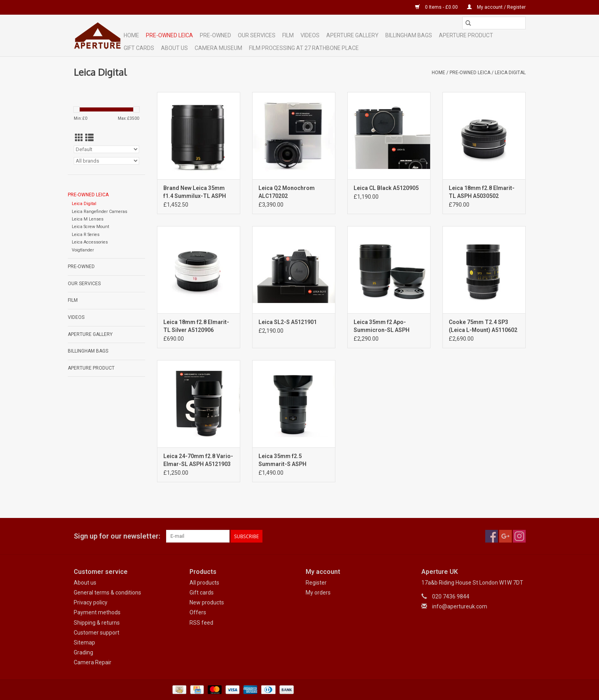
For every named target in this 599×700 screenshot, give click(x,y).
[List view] (89, 138)
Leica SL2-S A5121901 (288, 322)
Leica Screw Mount (90, 227)
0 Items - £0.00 (437, 7)
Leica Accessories (90, 242)
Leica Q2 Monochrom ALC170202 (287, 192)
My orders (318, 593)
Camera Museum (218, 48)
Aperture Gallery (352, 35)
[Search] (494, 23)
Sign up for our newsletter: (117, 536)
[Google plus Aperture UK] (505, 536)
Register (316, 583)
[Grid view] (79, 138)
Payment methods (97, 612)
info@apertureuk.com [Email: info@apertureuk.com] (460, 606)
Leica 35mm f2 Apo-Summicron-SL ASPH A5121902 (382, 326)
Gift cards (139, 48)
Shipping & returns (97, 623)
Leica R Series (86, 235)
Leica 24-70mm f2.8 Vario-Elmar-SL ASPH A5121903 (198, 460)
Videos (310, 35)
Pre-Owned (215, 35)
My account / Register (496, 7)
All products (204, 583)
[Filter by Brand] (106, 161)
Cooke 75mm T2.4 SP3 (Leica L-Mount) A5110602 (483, 326)
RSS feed (201, 623)
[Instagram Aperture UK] (519, 536)
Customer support (97, 633)
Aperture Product (466, 35)
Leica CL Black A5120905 (386, 188)
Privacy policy (91, 602)
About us (85, 583)
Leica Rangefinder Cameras (100, 212)
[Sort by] (106, 149)
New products (207, 602)
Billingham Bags (409, 35)
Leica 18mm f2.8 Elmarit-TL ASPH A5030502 (482, 192)
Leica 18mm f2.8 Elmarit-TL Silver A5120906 (196, 326)
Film (288, 35)
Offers (198, 612)
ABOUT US (174, 48)
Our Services (257, 35)
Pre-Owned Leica (169, 35)
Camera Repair (93, 662)
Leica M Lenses (88, 219)
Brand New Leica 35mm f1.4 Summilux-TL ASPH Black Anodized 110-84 (195, 192)
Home (131, 35)
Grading (83, 652)
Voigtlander (83, 250)
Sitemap (84, 642)
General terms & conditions (107, 593)
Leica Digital (510, 73)
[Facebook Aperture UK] (492, 536)
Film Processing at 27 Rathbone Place (304, 48)
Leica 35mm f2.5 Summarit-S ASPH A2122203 (282, 460)
